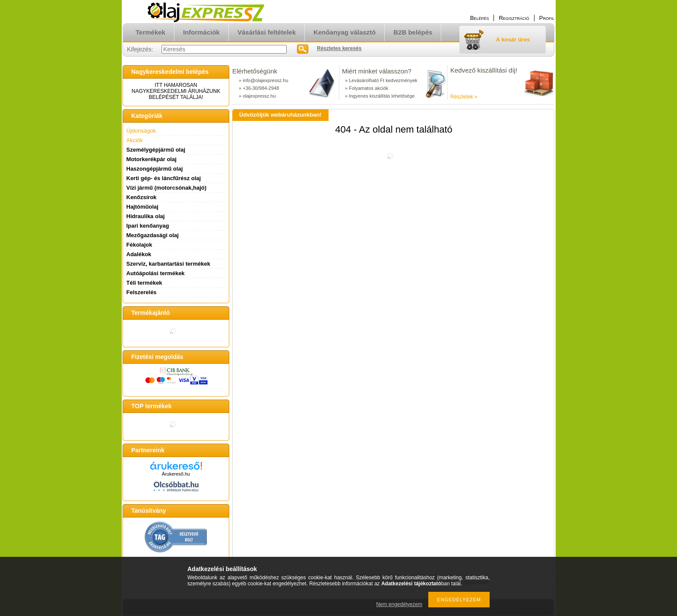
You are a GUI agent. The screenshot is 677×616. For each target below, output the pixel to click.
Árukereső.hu (176, 474)
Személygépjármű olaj (156, 150)
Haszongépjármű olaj (155, 169)
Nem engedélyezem (399, 604)
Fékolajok (139, 245)
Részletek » (464, 97)
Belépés (480, 18)
